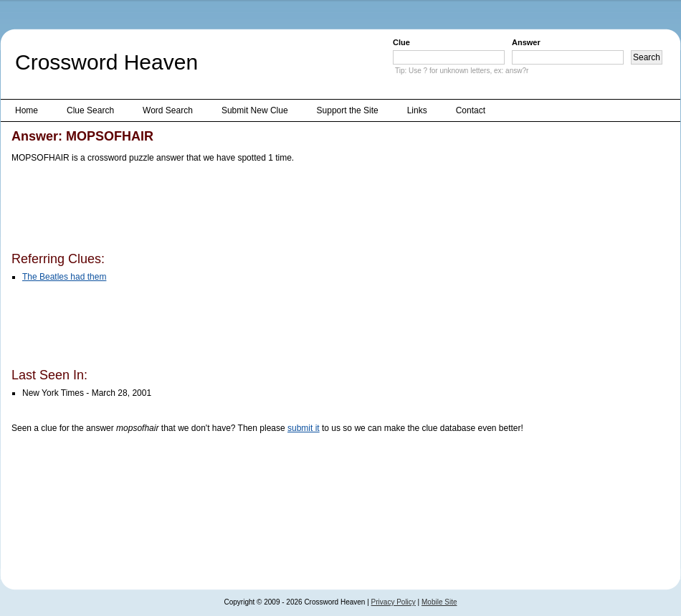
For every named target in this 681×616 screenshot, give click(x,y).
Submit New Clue (255, 110)
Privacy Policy (394, 602)
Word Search (168, 110)
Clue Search (90, 110)
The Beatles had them (64, 277)
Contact (471, 110)
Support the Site (348, 110)
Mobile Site (439, 602)
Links (417, 110)
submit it (304, 428)
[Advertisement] (272, 210)
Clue (401, 42)
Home (27, 110)
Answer (526, 42)
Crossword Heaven (106, 62)
